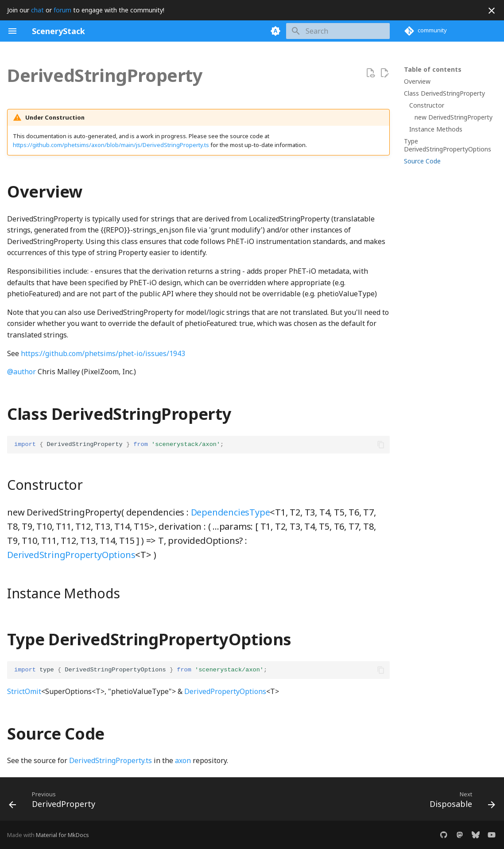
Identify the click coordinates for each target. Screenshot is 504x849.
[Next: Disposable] (460, 802)
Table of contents (433, 70)
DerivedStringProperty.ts (110, 760)
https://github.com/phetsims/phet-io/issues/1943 (103, 353)
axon (183, 760)
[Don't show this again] (492, 11)
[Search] (338, 31)
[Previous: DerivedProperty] (54, 802)
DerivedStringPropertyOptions (71, 555)
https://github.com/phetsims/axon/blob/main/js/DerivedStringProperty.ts (111, 145)
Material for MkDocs (62, 835)
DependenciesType (231, 512)
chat (37, 10)
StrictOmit (24, 691)
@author (21, 372)
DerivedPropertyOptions (225, 691)
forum (62, 10)
